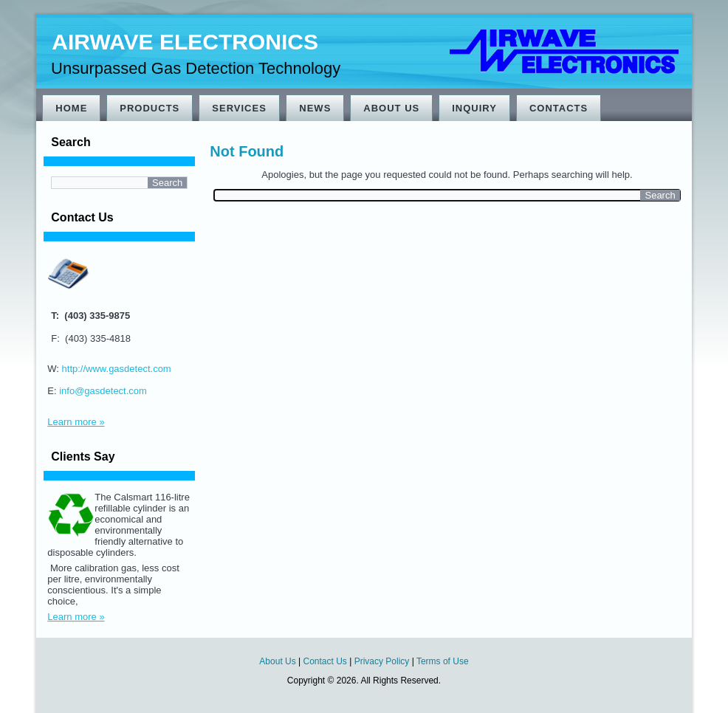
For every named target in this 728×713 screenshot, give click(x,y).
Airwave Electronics (185, 42)
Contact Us (325, 661)
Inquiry (474, 108)
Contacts (559, 108)
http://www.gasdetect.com (117, 369)
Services (239, 108)
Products (150, 108)
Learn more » (76, 422)
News (315, 108)
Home (71, 108)
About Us (391, 108)
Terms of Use (443, 661)
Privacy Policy (382, 661)
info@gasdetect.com (103, 391)
